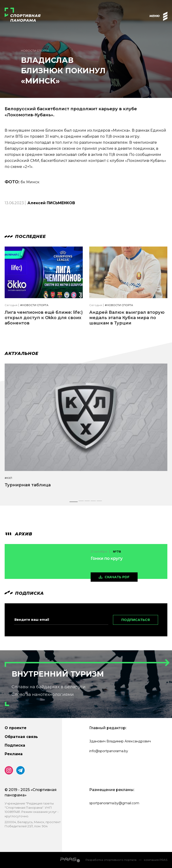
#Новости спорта (34, 305)
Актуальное (21, 354)
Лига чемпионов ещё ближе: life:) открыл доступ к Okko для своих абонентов (44, 318)
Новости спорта (35, 51)
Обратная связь (21, 737)
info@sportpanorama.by (109, 751)
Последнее (25, 237)
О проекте (16, 728)
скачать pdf (117, 577)
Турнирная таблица (28, 485)
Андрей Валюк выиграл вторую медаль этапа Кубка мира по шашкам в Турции (127, 318)
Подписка (15, 745)
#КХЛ (8, 478)
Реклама (14, 754)
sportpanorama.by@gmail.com (114, 803)
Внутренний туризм (58, 674)
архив (18, 534)
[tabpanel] (86, 430)
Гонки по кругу (107, 558)
